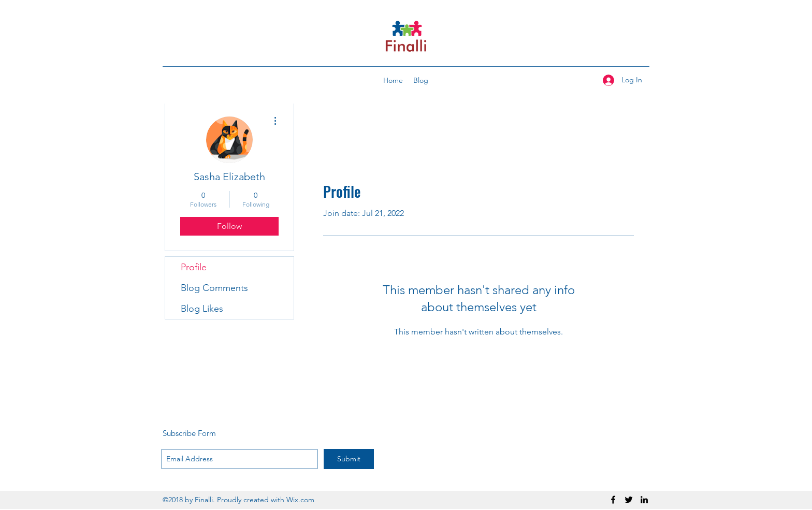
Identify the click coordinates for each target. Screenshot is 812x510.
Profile (194, 267)
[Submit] (349, 459)
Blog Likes (202, 309)
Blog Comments (214, 288)
